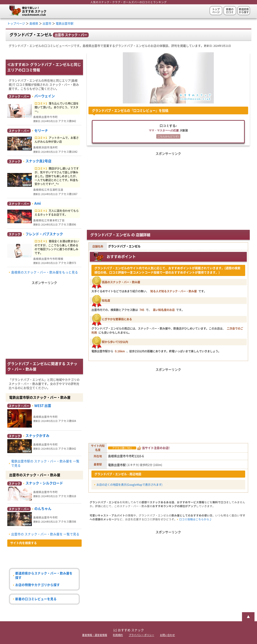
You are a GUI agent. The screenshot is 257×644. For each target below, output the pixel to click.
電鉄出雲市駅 (65, 24)
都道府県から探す (244, 11)
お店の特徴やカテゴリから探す (38, 585)
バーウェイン (45, 96)
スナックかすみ (37, 436)
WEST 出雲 (43, 406)
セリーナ (41, 131)
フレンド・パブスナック (44, 234)
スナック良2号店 (38, 161)
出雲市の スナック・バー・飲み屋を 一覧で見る (45, 534)
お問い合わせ (167, 635)
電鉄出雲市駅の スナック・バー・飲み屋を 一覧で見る (45, 463)
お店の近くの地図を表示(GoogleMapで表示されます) (129, 485)
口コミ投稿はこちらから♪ (196, 519)
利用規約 (118, 635)
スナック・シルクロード (44, 483)
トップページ (216, 11)
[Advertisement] (168, 188)
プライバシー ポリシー (141, 635)
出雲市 (47, 24)
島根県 (34, 24)
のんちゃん (43, 509)
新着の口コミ (230, 11)
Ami (38, 203)
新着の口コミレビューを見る (36, 599)
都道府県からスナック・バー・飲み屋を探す (44, 575)
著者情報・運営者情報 (95, 635)
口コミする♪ (168, 132)
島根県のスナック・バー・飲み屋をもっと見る (45, 272)
